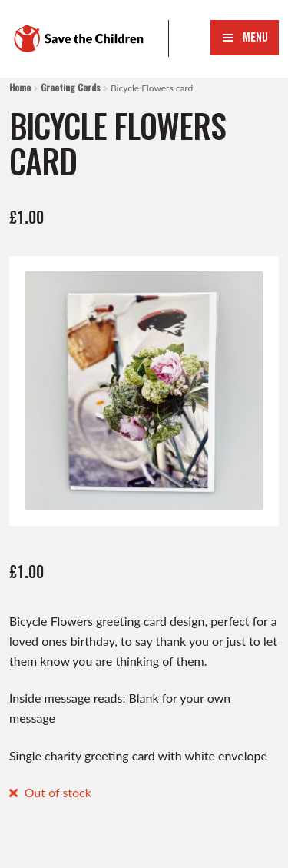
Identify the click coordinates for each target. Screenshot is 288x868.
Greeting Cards (71, 87)
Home (20, 87)
